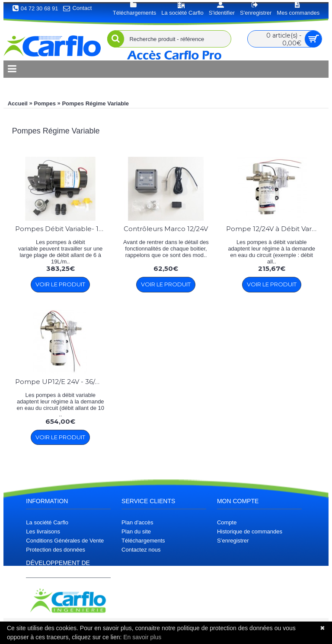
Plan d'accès (137, 522)
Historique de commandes (250, 531)
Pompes (45, 103)
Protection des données (56, 550)
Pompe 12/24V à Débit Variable (273, 229)
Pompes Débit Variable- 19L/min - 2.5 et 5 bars (62, 229)
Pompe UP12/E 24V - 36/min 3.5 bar (62, 382)
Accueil (18, 103)
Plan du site (136, 531)
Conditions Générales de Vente (65, 541)
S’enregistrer (233, 541)
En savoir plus (142, 637)
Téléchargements (143, 541)
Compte (227, 522)
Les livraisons (43, 531)
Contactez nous (141, 550)
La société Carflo (47, 522)
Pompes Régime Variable (95, 103)
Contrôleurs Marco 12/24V (166, 229)
